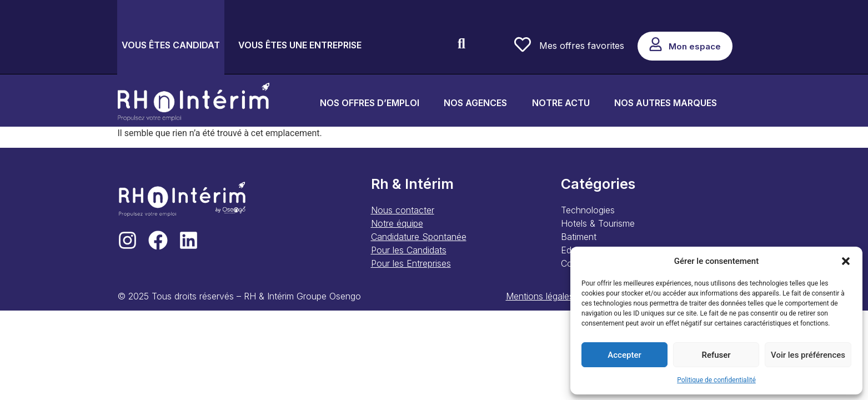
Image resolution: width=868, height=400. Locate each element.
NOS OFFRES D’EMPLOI (370, 103)
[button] (846, 261)
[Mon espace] (656, 44)
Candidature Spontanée (419, 237)
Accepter (624, 355)
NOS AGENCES (475, 103)
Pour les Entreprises (411, 263)
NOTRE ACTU (561, 103)
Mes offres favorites (582, 46)
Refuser (716, 355)
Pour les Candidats (409, 250)
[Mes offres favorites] (523, 44)
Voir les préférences (808, 355)
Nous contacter (403, 210)
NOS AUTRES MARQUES (666, 103)
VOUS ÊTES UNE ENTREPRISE (300, 45)
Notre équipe (397, 223)
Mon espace (695, 46)
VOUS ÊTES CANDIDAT (171, 45)
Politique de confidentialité (716, 380)
